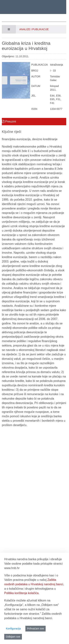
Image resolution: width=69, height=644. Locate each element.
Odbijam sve (13, 637)
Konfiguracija (13, 629)
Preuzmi (9, 121)
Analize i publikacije (34, 29)
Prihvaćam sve (36, 629)
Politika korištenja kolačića (21, 593)
